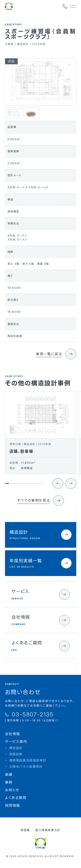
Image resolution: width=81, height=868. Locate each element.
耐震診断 (16, 754)
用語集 (25, 830)
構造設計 (16, 748)
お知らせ (12, 790)
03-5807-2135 (33, 715)
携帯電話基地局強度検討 (28, 760)
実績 (9, 775)
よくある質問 (16, 798)
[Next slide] (71, 487)
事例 (9, 782)
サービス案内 (16, 742)
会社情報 (13, 734)
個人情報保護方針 (48, 830)
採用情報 (13, 805)
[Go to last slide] (58, 487)
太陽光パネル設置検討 (26, 766)
